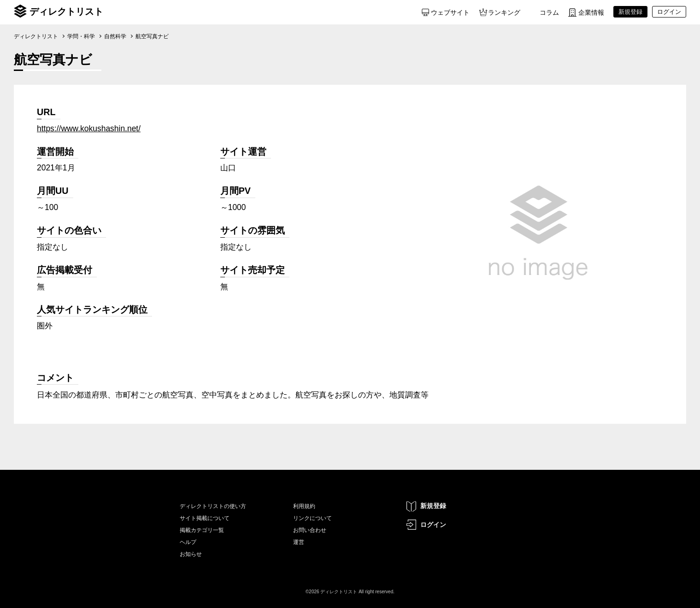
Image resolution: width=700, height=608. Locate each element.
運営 (299, 542)
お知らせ (191, 554)
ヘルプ (188, 542)
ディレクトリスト (66, 12)
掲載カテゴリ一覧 (202, 530)
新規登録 (433, 506)
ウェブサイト (450, 12)
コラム (549, 12)
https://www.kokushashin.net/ (89, 129)
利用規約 (304, 506)
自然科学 (115, 36)
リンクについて (312, 518)
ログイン (433, 525)
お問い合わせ (310, 530)
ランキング (504, 12)
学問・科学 (81, 36)
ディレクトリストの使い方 (213, 506)
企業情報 (591, 12)
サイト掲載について (205, 518)
